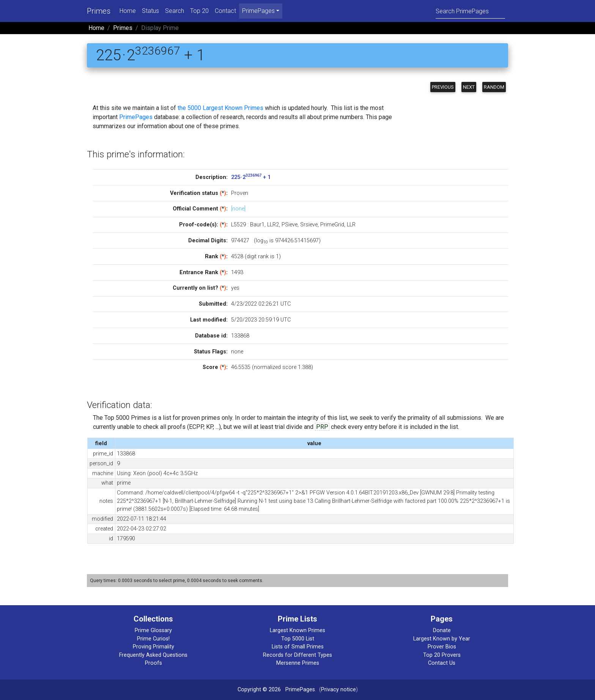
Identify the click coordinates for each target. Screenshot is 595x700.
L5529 (238, 225)
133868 (240, 336)
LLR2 (273, 225)
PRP (322, 427)
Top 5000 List (298, 639)
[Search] (470, 11)
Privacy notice (338, 690)
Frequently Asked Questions (153, 655)
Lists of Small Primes (298, 647)
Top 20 (199, 11)
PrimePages (136, 117)
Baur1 (257, 225)
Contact (225, 11)
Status (150, 11)
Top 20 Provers (442, 655)
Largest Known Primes (297, 630)
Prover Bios (442, 647)
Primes (99, 11)
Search (175, 11)
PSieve (290, 225)
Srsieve (309, 225)
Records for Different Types (297, 655)
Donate (442, 630)
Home (128, 11)
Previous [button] (443, 87)
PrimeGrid (332, 225)
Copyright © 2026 (259, 690)
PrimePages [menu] (258, 11)
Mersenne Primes (298, 663)
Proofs (153, 663)
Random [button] (494, 87)
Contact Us (442, 663)
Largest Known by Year (442, 639)
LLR (351, 225)
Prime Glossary (153, 630)
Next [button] (469, 87)
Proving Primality (153, 647)
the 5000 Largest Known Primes (220, 108)
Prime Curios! (153, 639)
